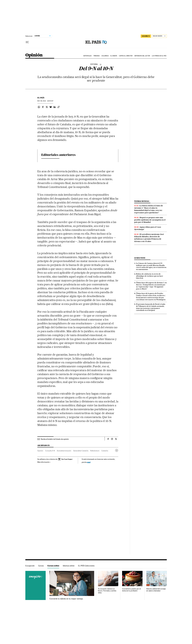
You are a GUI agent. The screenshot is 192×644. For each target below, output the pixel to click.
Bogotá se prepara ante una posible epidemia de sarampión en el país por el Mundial (150, 220)
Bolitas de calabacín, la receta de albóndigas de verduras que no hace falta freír (150, 276)
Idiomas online (69, 566)
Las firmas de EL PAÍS (159, 56)
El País (41, 98)
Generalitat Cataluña (81, 451)
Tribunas (97, 56)
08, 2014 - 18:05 (45, 101)
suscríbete (146, 36)
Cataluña (105, 451)
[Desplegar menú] (27, 42)
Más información (44, 462)
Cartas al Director (126, 56)
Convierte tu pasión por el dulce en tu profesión (131, 590)
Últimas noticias (142, 201)
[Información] (101, 64)
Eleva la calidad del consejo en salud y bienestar (156, 590)
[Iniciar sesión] (159, 36)
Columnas (105, 56)
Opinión (34, 55)
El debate (114, 56)
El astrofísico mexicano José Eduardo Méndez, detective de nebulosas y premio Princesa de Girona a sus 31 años (149, 238)
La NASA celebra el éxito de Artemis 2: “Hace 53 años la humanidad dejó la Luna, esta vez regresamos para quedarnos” (149, 209)
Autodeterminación (64, 451)
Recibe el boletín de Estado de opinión (55, 439)
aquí (89, 462)
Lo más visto (140, 258)
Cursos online (53, 566)
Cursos (41, 566)
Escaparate (30, 566)
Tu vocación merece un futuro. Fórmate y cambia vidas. (107, 591)
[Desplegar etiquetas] (117, 450)
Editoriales (87, 56)
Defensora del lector (142, 56)
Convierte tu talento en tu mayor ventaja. (66, 599)
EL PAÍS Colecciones (86, 566)
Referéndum (95, 451)
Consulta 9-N (50, 451)
